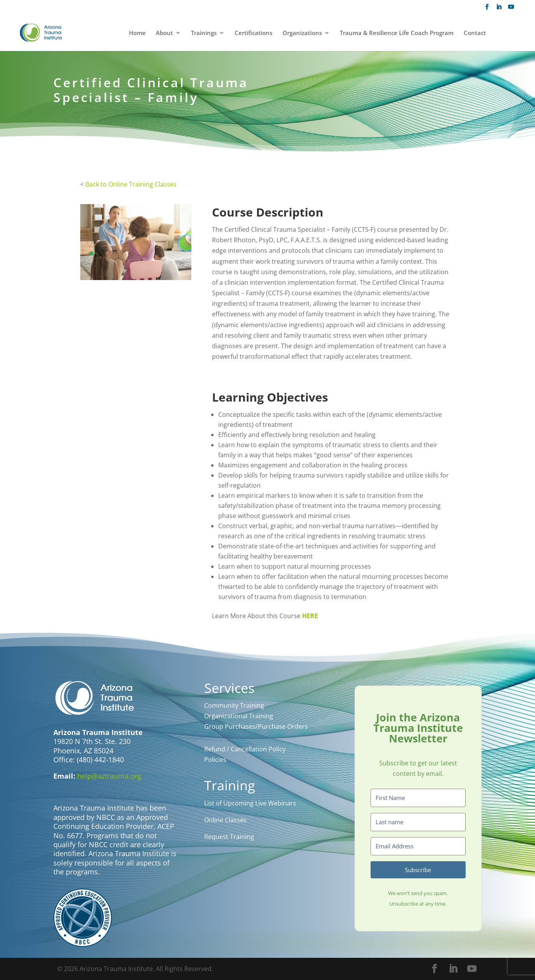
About (164, 33)
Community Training (234, 705)
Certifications (253, 33)
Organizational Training (239, 716)
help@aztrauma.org (109, 776)
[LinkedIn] (499, 9)
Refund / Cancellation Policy (245, 749)
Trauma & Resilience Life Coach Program (397, 33)
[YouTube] (511, 9)
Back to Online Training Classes (131, 184)
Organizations (302, 33)
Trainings (204, 33)
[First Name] (418, 798)
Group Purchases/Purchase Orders (256, 726)
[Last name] (418, 822)
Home (137, 33)
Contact (475, 33)
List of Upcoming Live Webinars (250, 803)
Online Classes (225, 820)
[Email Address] (418, 846)
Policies (215, 760)
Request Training (229, 837)
